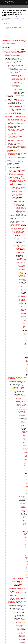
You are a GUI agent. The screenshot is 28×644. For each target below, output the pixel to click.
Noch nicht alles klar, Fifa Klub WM (12, 95)
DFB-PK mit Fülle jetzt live (10, 114)
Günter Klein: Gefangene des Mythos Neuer (14, 53)
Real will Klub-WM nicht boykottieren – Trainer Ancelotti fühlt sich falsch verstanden (17, 125)
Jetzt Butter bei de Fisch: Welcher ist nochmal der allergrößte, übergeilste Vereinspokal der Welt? (16, 176)
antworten (5, 34)
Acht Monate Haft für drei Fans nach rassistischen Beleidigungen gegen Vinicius (16, 65)
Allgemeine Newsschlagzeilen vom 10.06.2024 (14, 50)
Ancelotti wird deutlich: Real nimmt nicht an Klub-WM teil (20, 240)
